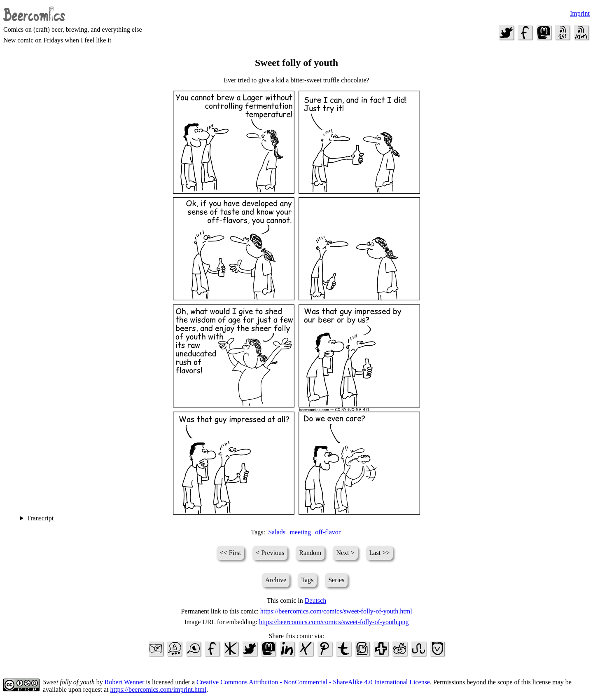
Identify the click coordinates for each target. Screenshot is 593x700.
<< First (230, 553)
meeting (300, 532)
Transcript (40, 518)
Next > (345, 553)
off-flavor (328, 532)
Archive (276, 580)
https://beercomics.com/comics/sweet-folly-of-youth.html (336, 611)
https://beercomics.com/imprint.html (159, 689)
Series (336, 580)
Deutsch (315, 601)
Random (310, 553)
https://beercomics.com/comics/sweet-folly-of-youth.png (334, 622)
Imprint (580, 13)
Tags (307, 580)
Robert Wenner (125, 682)
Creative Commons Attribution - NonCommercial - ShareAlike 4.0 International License (313, 682)
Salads (277, 532)
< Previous (270, 553)
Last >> (380, 553)
